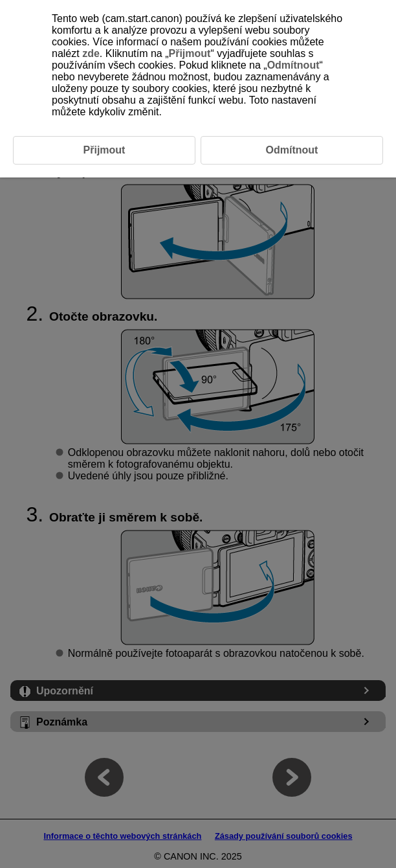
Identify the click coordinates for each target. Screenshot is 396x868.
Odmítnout (293, 65)
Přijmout (190, 53)
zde (91, 53)
